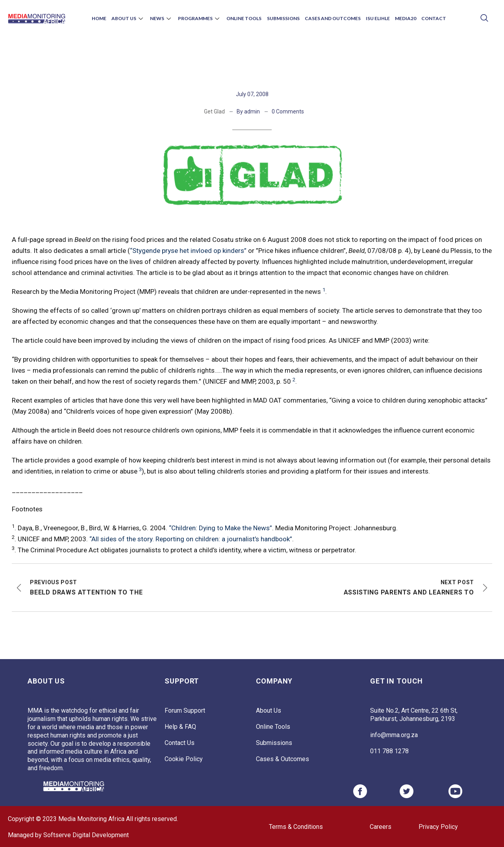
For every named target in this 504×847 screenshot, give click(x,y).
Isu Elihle (375, 18)
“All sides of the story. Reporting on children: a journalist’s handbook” (191, 539)
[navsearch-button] (485, 19)
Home (105, 18)
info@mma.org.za (394, 735)
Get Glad (214, 111)
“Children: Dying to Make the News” (220, 528)
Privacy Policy (438, 827)
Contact (428, 18)
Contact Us (180, 743)
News (165, 18)
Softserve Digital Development (86, 835)
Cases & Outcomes (283, 759)
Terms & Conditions (296, 827)
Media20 (401, 18)
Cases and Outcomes (331, 18)
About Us (132, 18)
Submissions (283, 18)
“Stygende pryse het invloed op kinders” (188, 251)
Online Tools (245, 18)
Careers (381, 827)
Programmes (202, 18)
